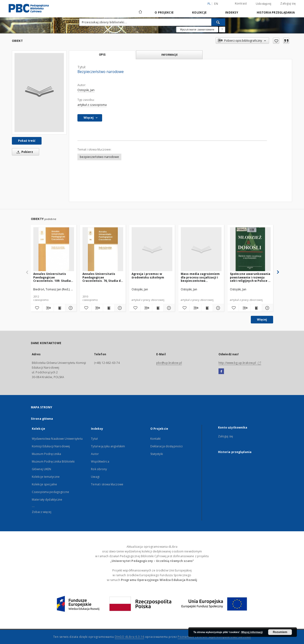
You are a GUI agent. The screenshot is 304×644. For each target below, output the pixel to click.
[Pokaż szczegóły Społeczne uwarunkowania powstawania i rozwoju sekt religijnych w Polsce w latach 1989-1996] (267, 308)
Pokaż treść (27, 141)
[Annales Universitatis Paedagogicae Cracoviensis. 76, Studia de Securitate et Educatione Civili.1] (103, 249)
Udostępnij (264, 4)
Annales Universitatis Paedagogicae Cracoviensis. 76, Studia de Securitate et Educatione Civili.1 (102, 277)
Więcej (262, 320)
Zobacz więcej (42, 512)
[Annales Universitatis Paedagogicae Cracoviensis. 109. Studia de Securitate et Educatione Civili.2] (54, 249)
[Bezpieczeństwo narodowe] (39, 93)
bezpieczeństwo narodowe (99, 157)
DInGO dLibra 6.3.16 (130, 637)
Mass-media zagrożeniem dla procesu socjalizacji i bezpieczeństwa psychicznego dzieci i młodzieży (200, 277)
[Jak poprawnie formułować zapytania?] (222, 29)
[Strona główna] (140, 12)
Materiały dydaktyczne (47, 500)
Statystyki (157, 454)
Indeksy (232, 12)
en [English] (216, 4)
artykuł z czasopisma (92, 105)
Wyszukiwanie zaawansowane (197, 29)
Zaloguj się (288, 3)
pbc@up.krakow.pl (169, 363)
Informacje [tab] (169, 55)
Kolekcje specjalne (44, 484)
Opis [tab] (102, 55)
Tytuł (94, 439)
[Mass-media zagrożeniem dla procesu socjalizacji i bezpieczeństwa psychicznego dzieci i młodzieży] (201, 249)
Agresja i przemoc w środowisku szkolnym (148, 276)
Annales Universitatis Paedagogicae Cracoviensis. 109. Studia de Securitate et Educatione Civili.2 (52, 277)
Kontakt (156, 439)
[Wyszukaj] (218, 22)
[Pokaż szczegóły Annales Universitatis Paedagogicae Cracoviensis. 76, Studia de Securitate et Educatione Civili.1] (119, 308)
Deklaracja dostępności (167, 446)
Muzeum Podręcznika (46, 454)
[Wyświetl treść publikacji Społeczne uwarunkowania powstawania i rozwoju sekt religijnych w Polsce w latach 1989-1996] (256, 308)
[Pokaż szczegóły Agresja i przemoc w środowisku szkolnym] (169, 308)
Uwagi (95, 477)
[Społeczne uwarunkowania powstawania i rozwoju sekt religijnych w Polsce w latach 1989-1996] (250, 249)
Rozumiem (280, 632)
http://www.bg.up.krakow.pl (240, 363)
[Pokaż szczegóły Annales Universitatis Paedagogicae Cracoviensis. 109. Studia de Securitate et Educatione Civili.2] (70, 308)
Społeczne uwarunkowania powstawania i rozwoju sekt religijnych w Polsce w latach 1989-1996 (250, 277)
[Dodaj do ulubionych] (276, 41)
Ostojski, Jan (86, 90)
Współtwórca (100, 461)
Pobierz (24, 152)
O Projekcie (164, 12)
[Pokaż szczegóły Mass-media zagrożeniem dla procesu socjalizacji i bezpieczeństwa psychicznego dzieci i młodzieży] (218, 308)
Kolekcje (199, 12)
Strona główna (42, 419)
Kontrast (241, 3)
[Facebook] (221, 371)
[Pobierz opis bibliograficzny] (48, 308)
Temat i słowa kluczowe (107, 484)
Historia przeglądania (276, 12)
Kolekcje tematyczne (46, 477)
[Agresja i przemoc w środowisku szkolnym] (152, 249)
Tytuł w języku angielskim (108, 446)
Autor (95, 454)
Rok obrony (99, 469)
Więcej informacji (252, 632)
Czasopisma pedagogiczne (50, 492)
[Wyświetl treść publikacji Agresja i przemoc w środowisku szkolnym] (158, 308)
